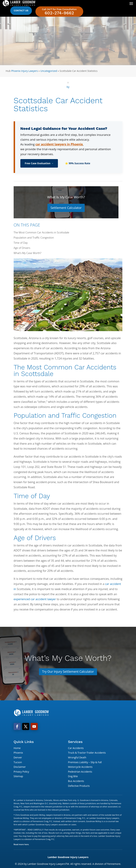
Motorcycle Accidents (80, 767)
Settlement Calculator (66, 208)
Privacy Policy (21, 772)
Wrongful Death (77, 758)
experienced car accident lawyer (35, 599)
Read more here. (21, 845)
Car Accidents (76, 748)
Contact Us (21, 11)
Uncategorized (49, 71)
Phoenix (18, 753)
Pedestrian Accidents (80, 772)
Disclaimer (20, 767)
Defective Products (79, 786)
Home (17, 748)
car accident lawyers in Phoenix (59, 144)
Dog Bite (73, 777)
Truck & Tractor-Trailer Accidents (87, 753)
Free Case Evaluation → (39, 163)
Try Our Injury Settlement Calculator (68, 672)
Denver (18, 758)
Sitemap (18, 777)
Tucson (18, 763)
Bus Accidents (76, 781)
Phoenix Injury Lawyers (25, 71)
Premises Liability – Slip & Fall (85, 763)
